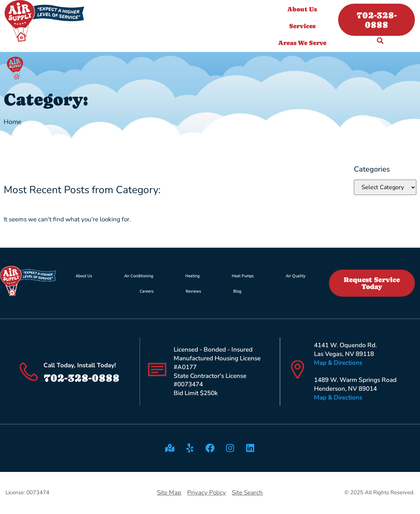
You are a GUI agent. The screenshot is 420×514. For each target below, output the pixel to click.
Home (13, 122)
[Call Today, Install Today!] (29, 372)
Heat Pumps (243, 275)
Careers (147, 291)
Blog (237, 291)
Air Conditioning (139, 275)
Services (304, 26)
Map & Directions (338, 363)
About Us (304, 9)
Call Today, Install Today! (80, 365)
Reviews (193, 291)
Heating (192, 275)
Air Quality (296, 275)
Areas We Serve (304, 43)
